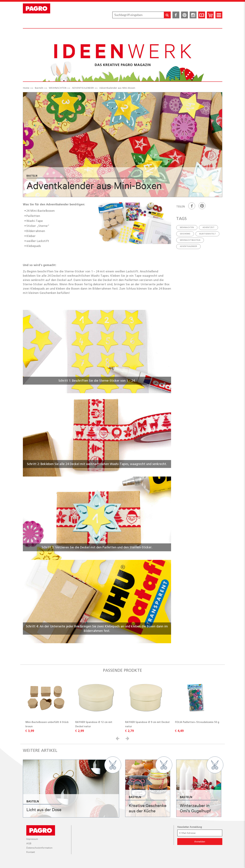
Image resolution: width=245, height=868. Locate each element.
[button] (118, 738)
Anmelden (200, 842)
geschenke (185, 234)
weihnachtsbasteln (190, 240)
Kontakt (31, 852)
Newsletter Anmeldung (190, 827)
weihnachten (187, 227)
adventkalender (188, 246)
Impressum (32, 839)
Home (26, 88)
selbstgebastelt (207, 234)
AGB (29, 843)
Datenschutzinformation (39, 848)
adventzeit (208, 227)
